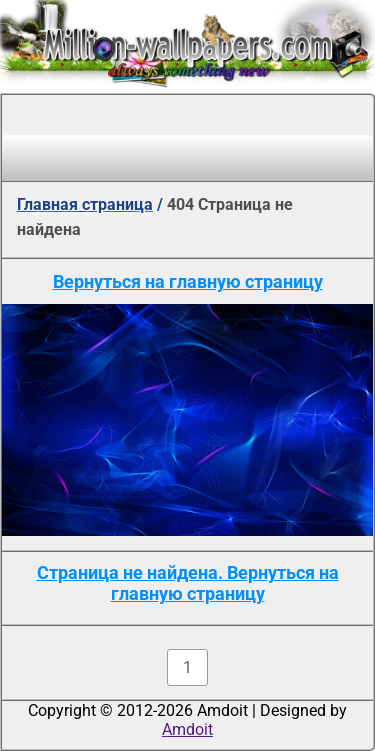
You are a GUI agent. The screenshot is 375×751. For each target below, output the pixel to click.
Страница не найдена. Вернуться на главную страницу (188, 583)
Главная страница (85, 204)
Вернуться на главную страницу (188, 281)
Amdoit (187, 729)
